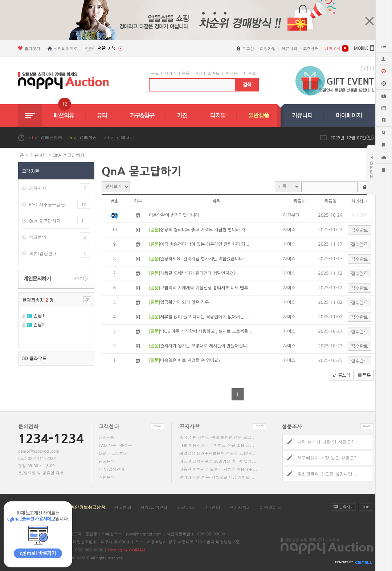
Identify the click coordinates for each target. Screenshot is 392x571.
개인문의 (107, 477)
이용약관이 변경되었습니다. (175, 215)
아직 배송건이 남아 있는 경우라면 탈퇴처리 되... (205, 244)
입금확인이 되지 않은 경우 (184, 302)
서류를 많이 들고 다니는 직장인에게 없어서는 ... (205, 317)
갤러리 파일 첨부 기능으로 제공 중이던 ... (217, 477)
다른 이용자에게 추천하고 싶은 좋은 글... (217, 445)
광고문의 (37, 237)
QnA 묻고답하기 (69, 155)
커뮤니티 (38, 155)
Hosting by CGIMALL (127, 550)
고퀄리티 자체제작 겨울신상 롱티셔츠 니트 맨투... (206, 288)
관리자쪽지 (240, 507)
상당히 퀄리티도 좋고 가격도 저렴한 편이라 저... (205, 230)
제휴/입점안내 (43, 253)
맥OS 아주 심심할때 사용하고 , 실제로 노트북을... (206, 331)
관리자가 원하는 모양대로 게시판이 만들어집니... (205, 346)
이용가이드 (270, 507)
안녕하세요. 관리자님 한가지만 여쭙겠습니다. (202, 259)
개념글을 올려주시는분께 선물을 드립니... (217, 453)
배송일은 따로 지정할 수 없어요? (190, 360)
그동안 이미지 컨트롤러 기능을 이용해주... (218, 469)
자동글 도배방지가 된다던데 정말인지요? (198, 273)
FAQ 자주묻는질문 (47, 204)
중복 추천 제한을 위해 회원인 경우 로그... (217, 437)
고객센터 (212, 507)
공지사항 (37, 188)
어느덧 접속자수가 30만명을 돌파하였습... (218, 461)
